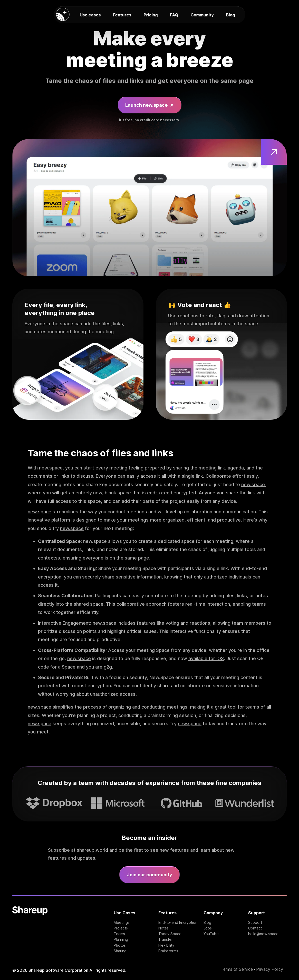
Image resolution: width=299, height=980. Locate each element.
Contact (255, 928)
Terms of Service (237, 969)
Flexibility (166, 945)
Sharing (120, 951)
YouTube (211, 934)
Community (202, 15)
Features (122, 15)
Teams (119, 934)
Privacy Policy (270, 969)
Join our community (149, 875)
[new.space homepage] (63, 15)
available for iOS (206, 658)
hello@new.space (263, 934)
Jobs (208, 928)
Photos (120, 945)
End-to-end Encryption (178, 923)
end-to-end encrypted (172, 493)
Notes (163, 928)
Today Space (170, 934)
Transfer (166, 939)
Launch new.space (150, 105)
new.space (51, 468)
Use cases (90, 15)
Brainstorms (168, 951)
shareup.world (92, 850)
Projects (121, 928)
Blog (230, 15)
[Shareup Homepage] (30, 930)
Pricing (151, 15)
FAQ (174, 15)
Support (255, 923)
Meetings (122, 923)
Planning (121, 939)
